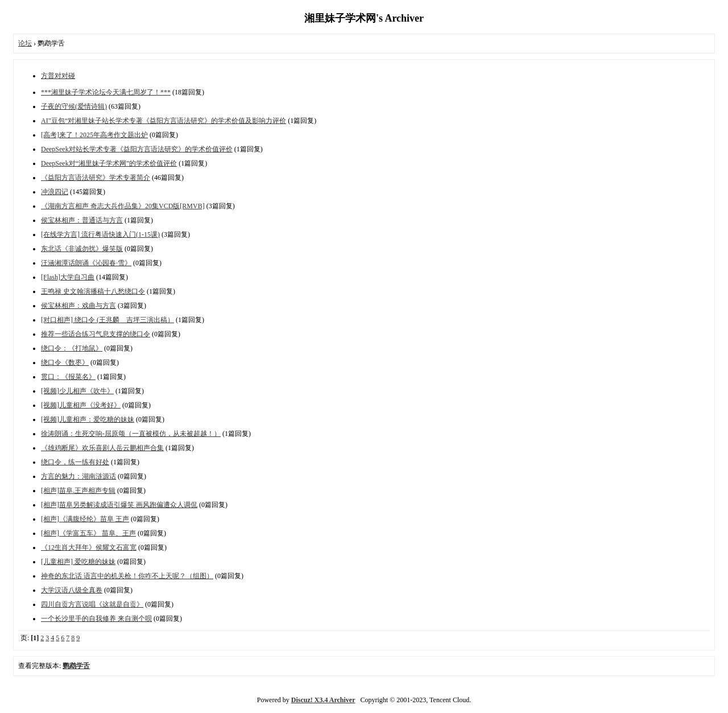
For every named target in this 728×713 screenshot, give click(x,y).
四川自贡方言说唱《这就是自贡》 (92, 604)
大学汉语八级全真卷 (72, 590)
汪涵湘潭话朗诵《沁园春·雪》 (86, 263)
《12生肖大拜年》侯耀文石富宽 (89, 547)
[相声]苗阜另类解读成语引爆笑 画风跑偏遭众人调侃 (119, 505)
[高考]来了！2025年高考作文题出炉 (94, 135)
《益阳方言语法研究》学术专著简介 (96, 178)
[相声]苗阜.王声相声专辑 (78, 491)
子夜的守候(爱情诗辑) (74, 106)
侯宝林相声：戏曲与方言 (78, 306)
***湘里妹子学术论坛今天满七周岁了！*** (106, 92)
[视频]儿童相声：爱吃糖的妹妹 (88, 419)
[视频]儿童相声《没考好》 (81, 405)
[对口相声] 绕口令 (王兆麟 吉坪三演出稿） (107, 320)
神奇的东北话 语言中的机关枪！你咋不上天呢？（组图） (127, 576)
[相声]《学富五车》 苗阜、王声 (88, 533)
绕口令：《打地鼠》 (72, 348)
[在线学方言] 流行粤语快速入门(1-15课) (100, 234)
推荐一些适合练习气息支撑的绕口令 (96, 334)
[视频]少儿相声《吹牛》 (77, 391)
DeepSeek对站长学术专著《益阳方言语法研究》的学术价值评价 (137, 149)
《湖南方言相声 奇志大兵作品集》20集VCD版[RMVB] (123, 206)
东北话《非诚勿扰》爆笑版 (82, 249)
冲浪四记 (55, 192)
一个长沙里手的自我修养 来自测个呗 (96, 619)
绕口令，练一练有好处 (75, 462)
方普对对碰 (58, 76)
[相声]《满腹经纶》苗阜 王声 (85, 519)
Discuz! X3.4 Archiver (323, 700)
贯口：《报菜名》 (68, 377)
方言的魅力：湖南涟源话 (78, 476)
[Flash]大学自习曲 (68, 277)
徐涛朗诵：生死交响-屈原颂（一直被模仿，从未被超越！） (131, 434)
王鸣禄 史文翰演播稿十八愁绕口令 (93, 291)
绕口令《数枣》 (65, 362)
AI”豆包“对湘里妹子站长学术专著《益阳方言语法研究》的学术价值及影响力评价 (164, 121)
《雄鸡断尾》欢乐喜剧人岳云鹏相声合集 (102, 448)
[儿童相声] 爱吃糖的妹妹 (78, 562)
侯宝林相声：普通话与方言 (82, 220)
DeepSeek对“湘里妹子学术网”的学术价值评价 (109, 163)
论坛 (25, 43)
